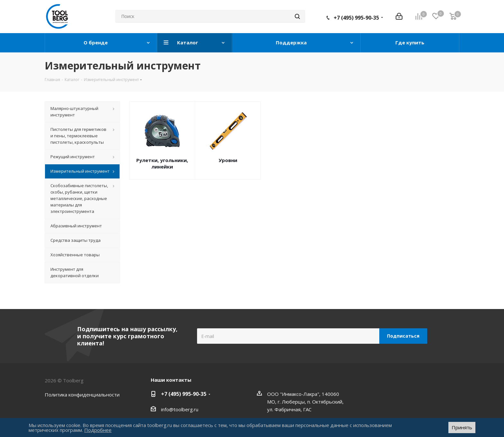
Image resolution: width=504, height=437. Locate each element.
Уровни (228, 160)
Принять (462, 427)
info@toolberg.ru (180, 409)
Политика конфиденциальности (82, 395)
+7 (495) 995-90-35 (356, 18)
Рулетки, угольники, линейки (162, 163)
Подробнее (98, 430)
